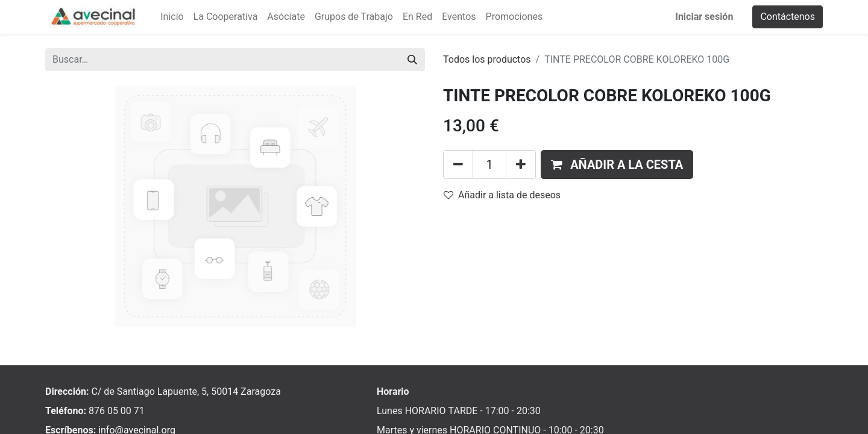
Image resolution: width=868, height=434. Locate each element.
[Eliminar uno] (458, 165)
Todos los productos (487, 59)
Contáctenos (788, 17)
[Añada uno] (521, 165)
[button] (617, 165)
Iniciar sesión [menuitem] (704, 17)
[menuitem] (172, 17)
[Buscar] (412, 60)
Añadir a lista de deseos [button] (502, 195)
